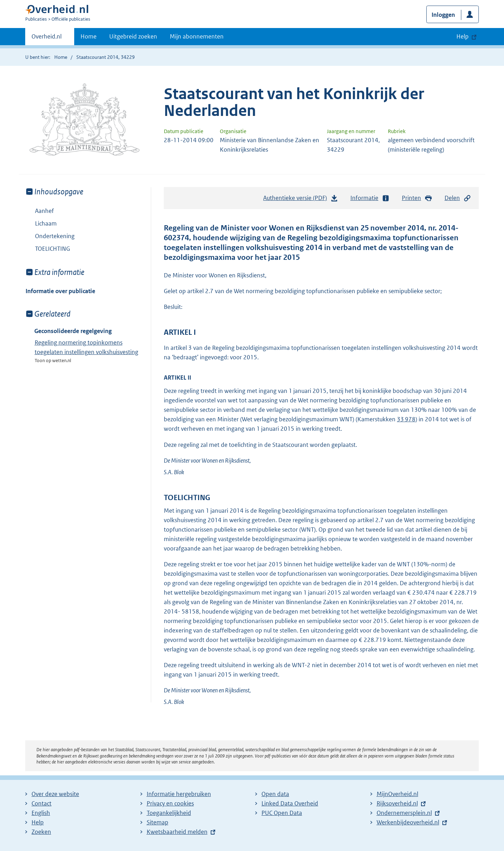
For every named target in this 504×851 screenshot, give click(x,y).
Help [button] (463, 36)
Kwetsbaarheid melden (177, 832)
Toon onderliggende (31, 223)
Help (38, 822)
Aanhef (44, 211)
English (41, 813)
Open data (275, 794)
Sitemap (157, 822)
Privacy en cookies (170, 803)
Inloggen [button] (443, 15)
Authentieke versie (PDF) (301, 200)
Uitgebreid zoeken (133, 36)
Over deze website (55, 794)
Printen (417, 198)
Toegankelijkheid (169, 813)
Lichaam (41, 223)
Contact (41, 803)
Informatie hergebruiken (179, 794)
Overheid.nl (47, 39)
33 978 (406, 419)
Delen (458, 198)
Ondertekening (55, 236)
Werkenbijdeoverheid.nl (408, 822)
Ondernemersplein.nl (404, 813)
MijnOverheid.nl (397, 794)
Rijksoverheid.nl (397, 803)
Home (89, 36)
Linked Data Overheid (290, 803)
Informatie (370, 198)
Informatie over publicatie (60, 291)
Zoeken (41, 832)
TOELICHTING (52, 249)
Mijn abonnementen (197, 36)
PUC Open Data (282, 813)
